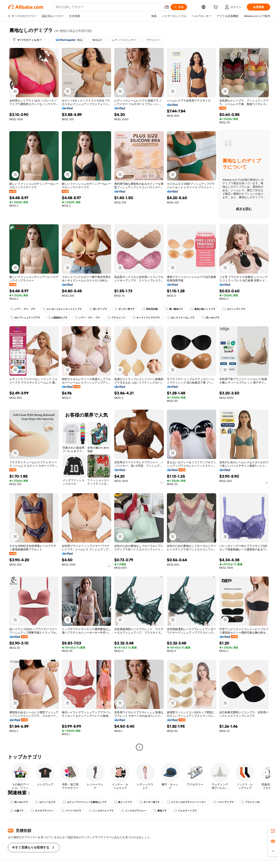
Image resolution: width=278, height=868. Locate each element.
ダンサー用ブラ (125, 309)
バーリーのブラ (71, 811)
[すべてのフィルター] (27, 40)
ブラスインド (116, 318)
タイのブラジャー (42, 811)
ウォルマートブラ (185, 811)
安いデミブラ (98, 309)
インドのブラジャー (134, 811)
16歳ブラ (17, 811)
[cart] (216, 8)
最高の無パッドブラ (203, 309)
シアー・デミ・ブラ (23, 309)
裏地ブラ (160, 811)
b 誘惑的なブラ (58, 318)
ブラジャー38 (250, 802)
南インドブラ (123, 802)
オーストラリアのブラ (146, 318)
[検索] (179, 7)
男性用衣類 (150, 309)
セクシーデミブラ (234, 309)
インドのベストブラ (101, 811)
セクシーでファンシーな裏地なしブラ (85, 802)
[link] (273, 831)
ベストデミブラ (224, 802)
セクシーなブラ (45, 802)
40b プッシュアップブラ (25, 318)
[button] (167, 7)
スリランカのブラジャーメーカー (187, 802)
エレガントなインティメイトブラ (62, 309)
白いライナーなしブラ (181, 318)
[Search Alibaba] (108, 7)
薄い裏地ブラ (174, 309)
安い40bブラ (211, 318)
